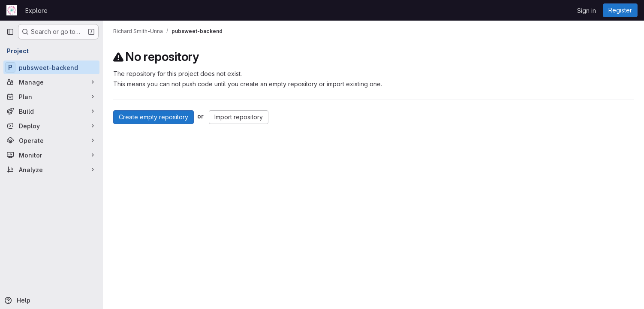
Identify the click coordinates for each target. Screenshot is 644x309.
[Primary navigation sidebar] (10, 32)
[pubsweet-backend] (51, 67)
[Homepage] (12, 10)
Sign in (587, 11)
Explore (36, 11)
